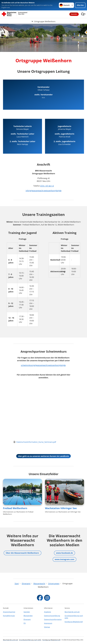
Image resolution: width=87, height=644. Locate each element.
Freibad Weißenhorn (15, 508)
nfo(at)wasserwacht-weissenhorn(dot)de (44, 191)
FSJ (25, 623)
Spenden (74, 14)
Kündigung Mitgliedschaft (74, 622)
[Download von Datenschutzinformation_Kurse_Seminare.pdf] (43, 442)
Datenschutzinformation (53, 619)
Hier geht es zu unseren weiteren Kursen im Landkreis (43, 456)
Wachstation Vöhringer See (61, 508)
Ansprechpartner (9, 612)
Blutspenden (28, 616)
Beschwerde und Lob (72, 612)
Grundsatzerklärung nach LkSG (74, 617)
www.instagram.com (64, 559)
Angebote (48, 612)
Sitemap (47, 627)
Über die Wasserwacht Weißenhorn (23, 553)
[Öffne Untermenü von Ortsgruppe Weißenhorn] (43, 20)
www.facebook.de (64, 553)
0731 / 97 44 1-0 (47, 186)
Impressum (48, 623)
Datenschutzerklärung (52, 616)
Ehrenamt (27, 619)
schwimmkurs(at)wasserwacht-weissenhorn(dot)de (43, 365)
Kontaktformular (9, 616)
